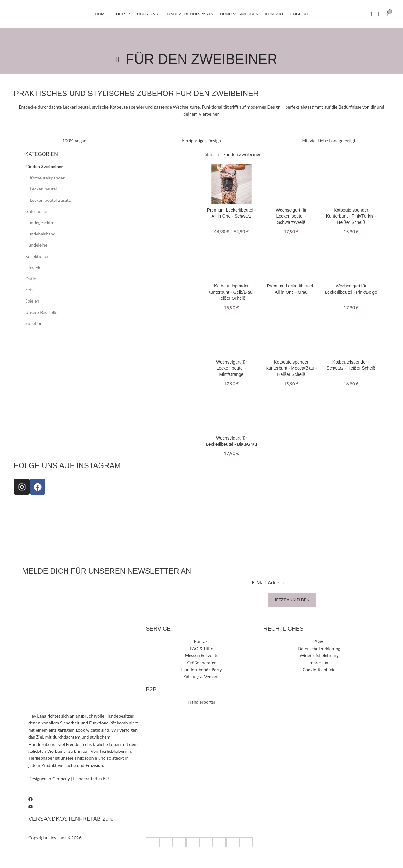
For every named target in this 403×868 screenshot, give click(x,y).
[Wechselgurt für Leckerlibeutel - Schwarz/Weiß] (291, 184)
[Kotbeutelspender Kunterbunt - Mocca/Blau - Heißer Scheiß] (291, 336)
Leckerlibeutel (43, 189)
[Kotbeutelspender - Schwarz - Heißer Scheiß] (351, 336)
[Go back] (118, 60)
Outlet (31, 278)
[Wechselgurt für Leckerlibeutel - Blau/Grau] (231, 412)
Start (210, 154)
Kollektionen (37, 256)
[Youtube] (84, 806)
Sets (29, 289)
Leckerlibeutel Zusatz (50, 200)
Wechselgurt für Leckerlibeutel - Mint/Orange (231, 368)
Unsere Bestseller (42, 312)
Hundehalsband (40, 234)
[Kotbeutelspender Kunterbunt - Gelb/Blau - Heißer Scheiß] (231, 260)
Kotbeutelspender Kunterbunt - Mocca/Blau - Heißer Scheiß (291, 368)
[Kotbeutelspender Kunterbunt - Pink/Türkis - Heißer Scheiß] (351, 184)
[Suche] (379, 14)
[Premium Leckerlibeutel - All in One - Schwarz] (231, 184)
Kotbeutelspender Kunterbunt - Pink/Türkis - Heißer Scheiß (351, 216)
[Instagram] (84, 792)
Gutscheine (36, 211)
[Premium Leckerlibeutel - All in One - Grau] (291, 260)
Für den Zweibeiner (44, 166)
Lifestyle (33, 267)
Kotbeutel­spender (47, 178)
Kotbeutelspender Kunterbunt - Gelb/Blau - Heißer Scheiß (232, 292)
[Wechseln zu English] (299, 14)
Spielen (32, 301)
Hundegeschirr (39, 222)
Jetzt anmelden (292, 600)
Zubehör (33, 323)
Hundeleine (36, 245)
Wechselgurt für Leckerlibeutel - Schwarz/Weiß (291, 216)
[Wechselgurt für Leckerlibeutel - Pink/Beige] (351, 260)
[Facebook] (84, 799)
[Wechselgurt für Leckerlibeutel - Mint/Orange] (231, 336)
